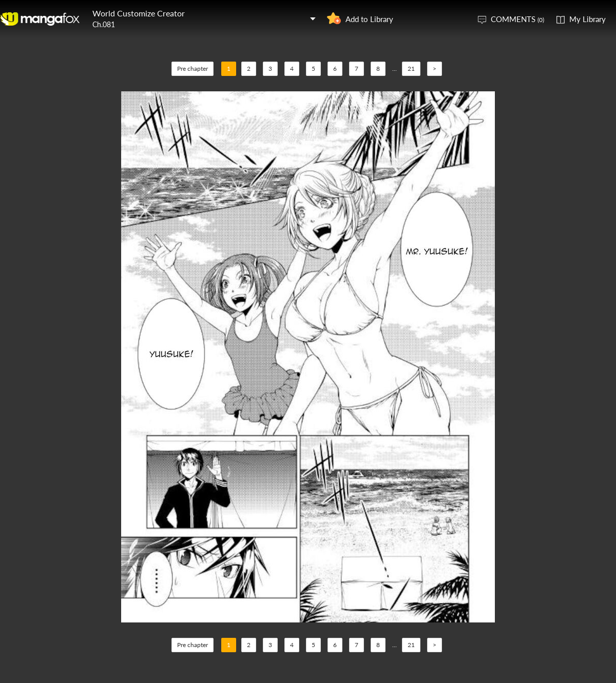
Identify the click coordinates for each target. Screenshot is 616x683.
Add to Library (369, 19)
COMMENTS (517, 19)
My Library (588, 19)
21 (411, 69)
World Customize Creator (139, 13)
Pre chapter (192, 69)
